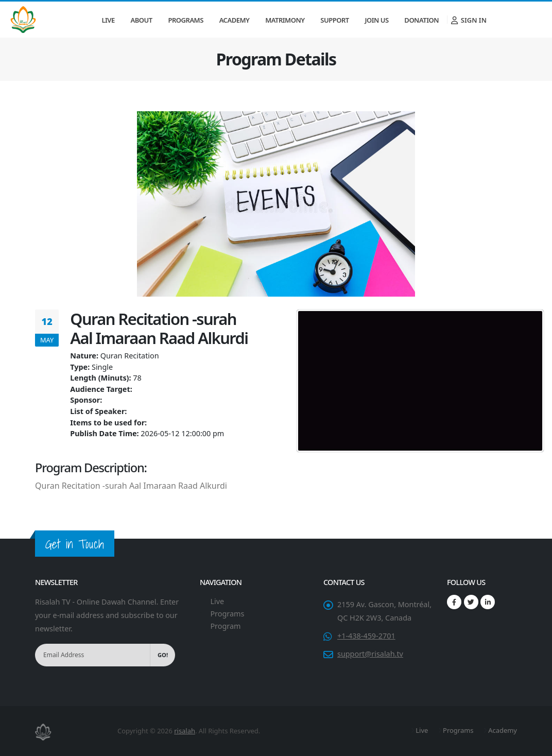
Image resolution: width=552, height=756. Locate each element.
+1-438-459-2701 (366, 636)
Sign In (469, 20)
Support (334, 20)
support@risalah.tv (370, 654)
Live (108, 20)
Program (225, 626)
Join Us (376, 20)
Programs (186, 20)
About (142, 20)
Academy (235, 20)
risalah (185, 731)
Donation (421, 20)
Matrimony (285, 20)
